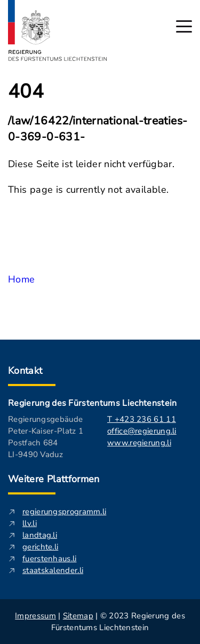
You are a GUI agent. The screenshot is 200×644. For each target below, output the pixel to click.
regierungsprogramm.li (64, 512)
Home (21, 279)
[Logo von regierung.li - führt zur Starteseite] (58, 30)
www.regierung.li (139, 443)
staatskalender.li (53, 570)
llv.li (30, 523)
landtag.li (40, 535)
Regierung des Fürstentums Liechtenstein (92, 403)
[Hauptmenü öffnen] (184, 26)
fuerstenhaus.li (50, 559)
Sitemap (78, 616)
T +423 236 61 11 (142, 419)
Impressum (35, 616)
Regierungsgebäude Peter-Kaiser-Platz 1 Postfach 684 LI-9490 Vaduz (46, 437)
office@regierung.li (142, 431)
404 (26, 92)
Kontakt (25, 371)
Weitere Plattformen (54, 479)
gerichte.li (40, 547)
